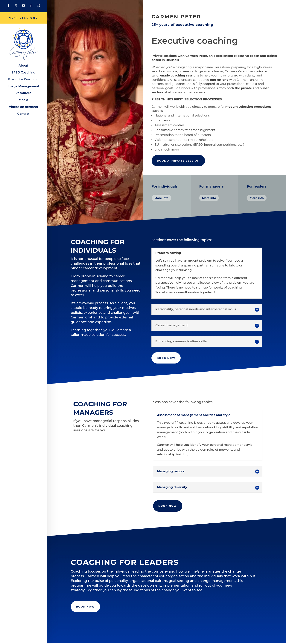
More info (161, 198)
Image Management (23, 86)
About (23, 66)
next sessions (23, 18)
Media (23, 100)
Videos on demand (23, 107)
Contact (23, 114)
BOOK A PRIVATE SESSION (179, 161)
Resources (23, 93)
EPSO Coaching (23, 72)
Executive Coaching (23, 79)
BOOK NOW (167, 358)
